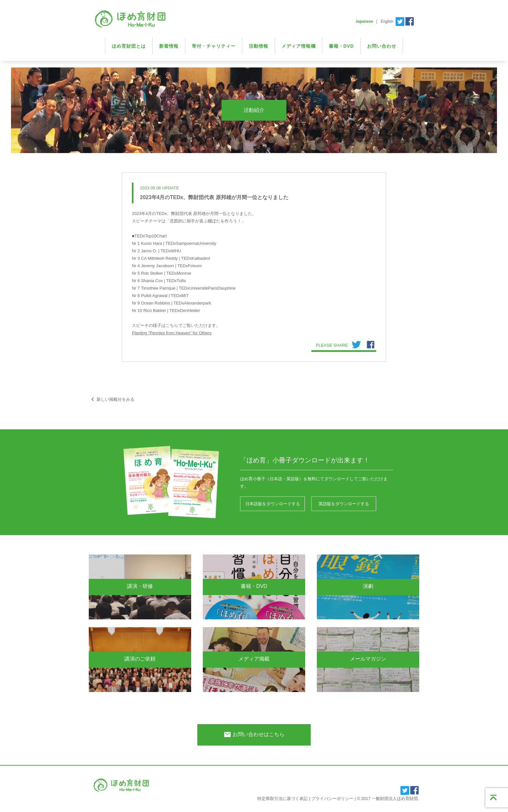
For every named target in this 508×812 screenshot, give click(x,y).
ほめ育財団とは (129, 46)
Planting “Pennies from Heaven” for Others (172, 333)
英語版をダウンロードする (344, 504)
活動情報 (259, 46)
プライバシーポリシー (332, 799)
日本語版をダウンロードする (273, 504)
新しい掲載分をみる (112, 399)
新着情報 (169, 46)
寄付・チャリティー (214, 46)
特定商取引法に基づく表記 (283, 799)
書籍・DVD (341, 46)
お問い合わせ (382, 46)
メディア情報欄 (299, 46)
